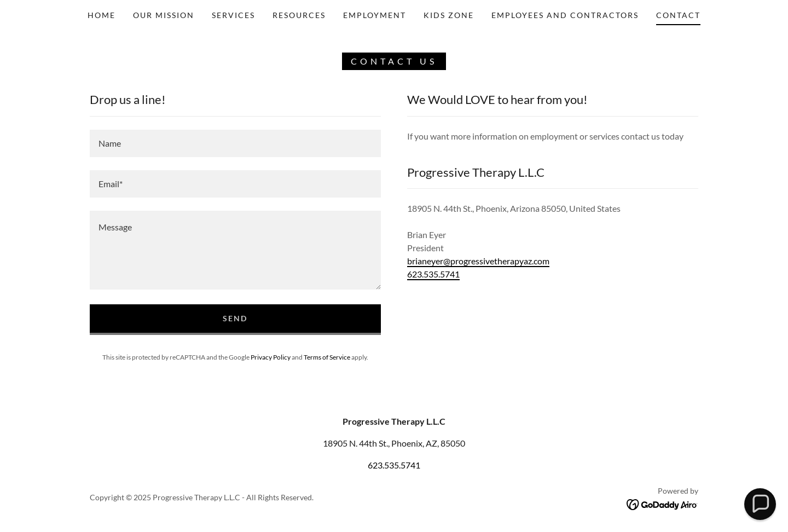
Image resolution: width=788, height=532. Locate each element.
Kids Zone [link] (449, 15)
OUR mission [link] (164, 15)
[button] (760, 504)
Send (235, 318)
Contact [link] (678, 15)
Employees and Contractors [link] (565, 15)
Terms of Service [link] (327, 357)
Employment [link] (375, 15)
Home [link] (102, 15)
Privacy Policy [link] (271, 357)
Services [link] (233, 15)
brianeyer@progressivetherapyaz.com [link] (478, 261)
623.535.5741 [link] (433, 274)
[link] (662, 504)
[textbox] (235, 143)
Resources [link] (299, 15)
